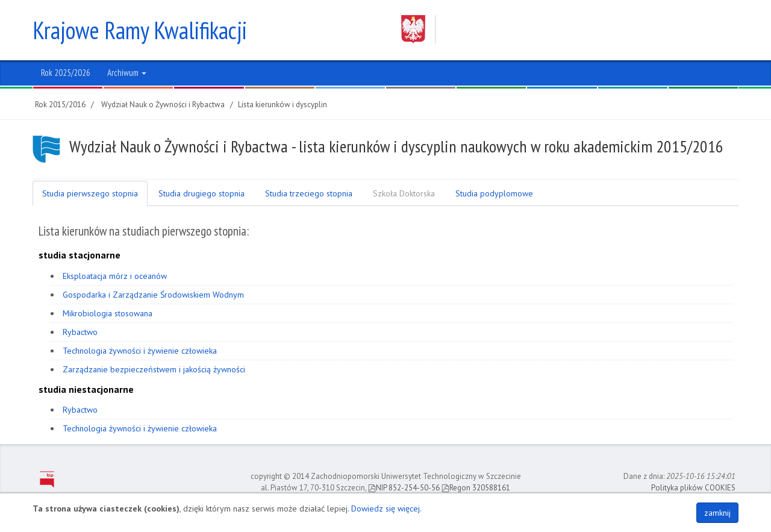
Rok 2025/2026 (66, 73)
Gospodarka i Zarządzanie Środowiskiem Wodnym (153, 295)
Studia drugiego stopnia (201, 193)
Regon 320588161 (476, 488)
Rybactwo (80, 332)
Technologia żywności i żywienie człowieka (140, 351)
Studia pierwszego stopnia (90, 193)
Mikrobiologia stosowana (108, 313)
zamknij (717, 513)
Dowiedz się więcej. (386, 509)
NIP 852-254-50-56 (404, 488)
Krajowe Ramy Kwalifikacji (140, 30)
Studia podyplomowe (494, 193)
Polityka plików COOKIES (693, 488)
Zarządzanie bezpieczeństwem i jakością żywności (154, 369)
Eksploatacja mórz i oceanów (115, 276)
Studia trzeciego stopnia (309, 193)
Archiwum (127, 73)
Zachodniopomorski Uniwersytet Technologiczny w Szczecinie (558, 29)
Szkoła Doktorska (404, 193)
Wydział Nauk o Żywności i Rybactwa (163, 105)
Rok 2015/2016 (60, 105)
